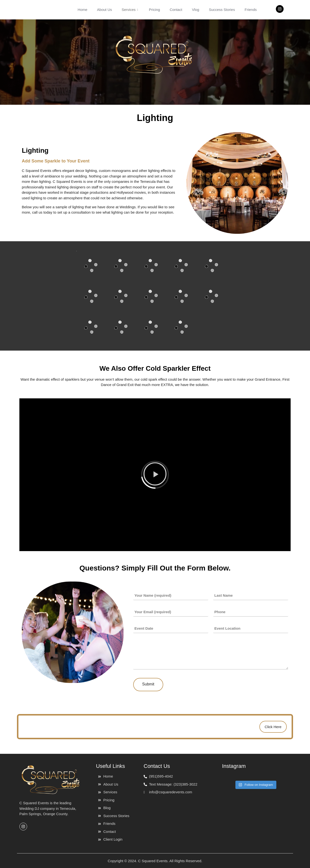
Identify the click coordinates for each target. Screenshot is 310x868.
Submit (148, 684)
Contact (176, 10)
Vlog (195, 10)
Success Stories (222, 10)
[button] (155, 475)
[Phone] (251, 612)
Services (130, 10)
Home (83, 10)
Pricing (155, 10)
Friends (251, 10)
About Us (105, 10)
